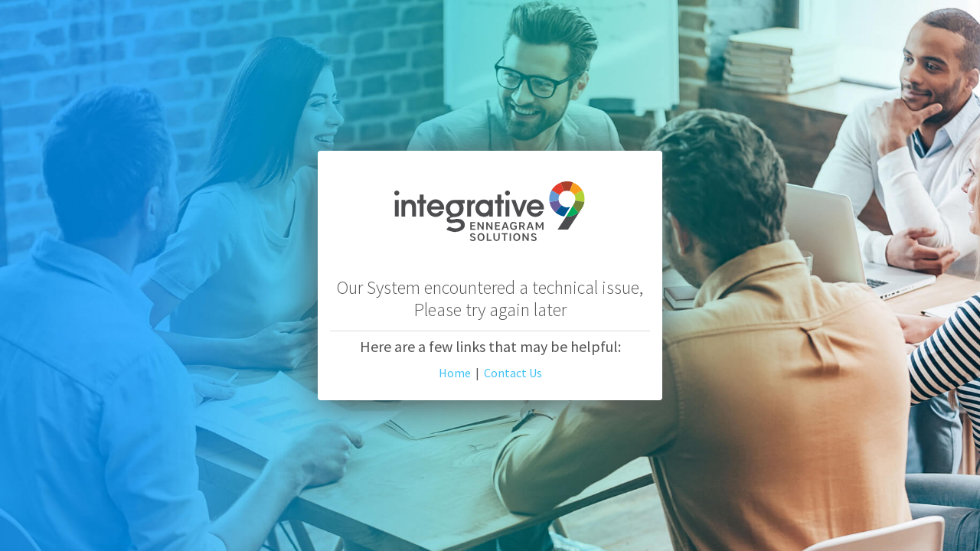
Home (455, 373)
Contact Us (513, 373)
